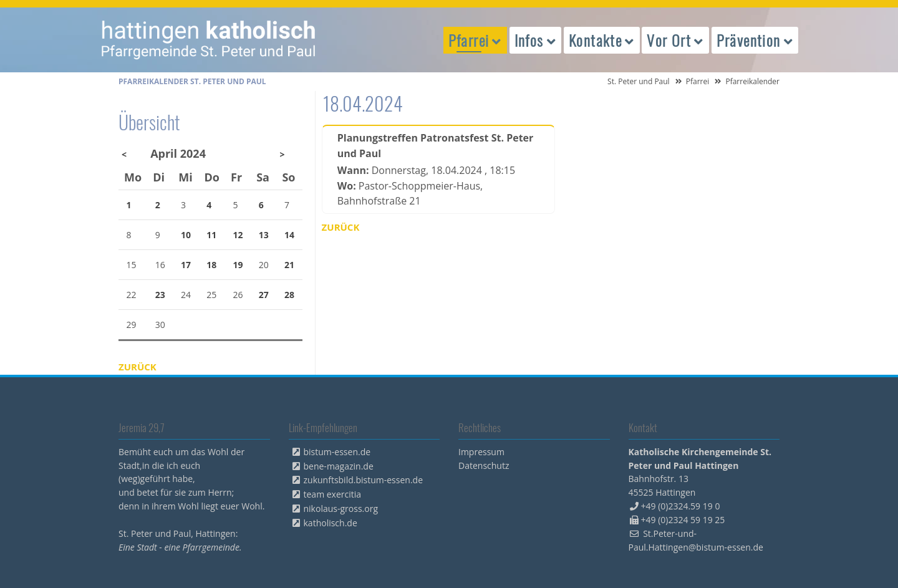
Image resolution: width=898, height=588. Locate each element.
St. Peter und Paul (639, 81)
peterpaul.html (209, 40)
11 (211, 235)
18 (211, 265)
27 (264, 295)
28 (289, 295)
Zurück (341, 227)
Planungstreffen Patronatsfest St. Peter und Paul (436, 146)
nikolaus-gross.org (341, 508)
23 (160, 295)
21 (289, 265)
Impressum (481, 452)
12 (238, 235)
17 (186, 265)
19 (238, 265)
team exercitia (333, 494)
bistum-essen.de (337, 452)
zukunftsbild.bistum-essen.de (364, 480)
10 (186, 235)
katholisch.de (331, 523)
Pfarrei (698, 81)
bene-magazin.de (339, 466)
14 (289, 235)
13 (264, 235)
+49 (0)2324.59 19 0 (681, 506)
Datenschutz (484, 465)
